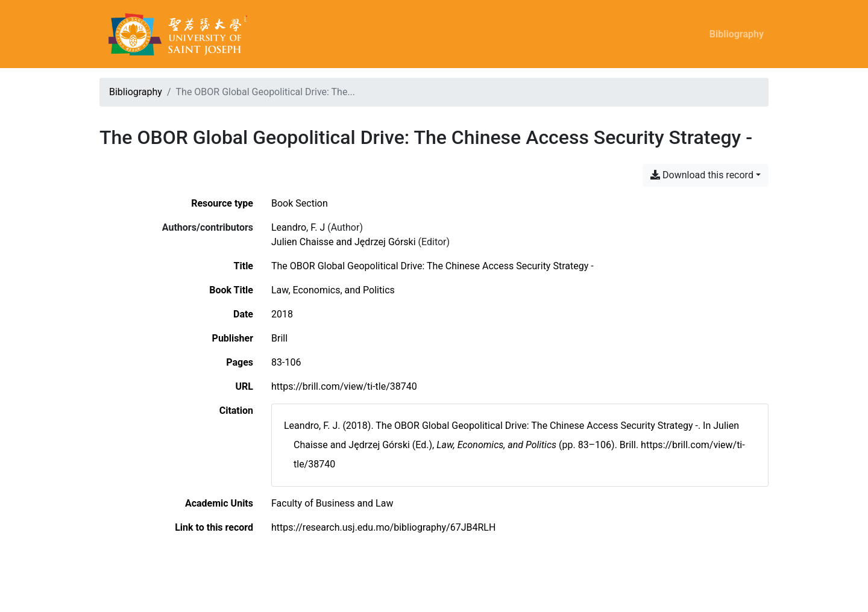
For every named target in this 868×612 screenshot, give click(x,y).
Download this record (702, 175)
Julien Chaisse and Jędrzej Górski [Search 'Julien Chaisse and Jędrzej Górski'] (344, 242)
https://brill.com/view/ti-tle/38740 (344, 386)
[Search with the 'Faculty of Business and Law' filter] (332, 503)
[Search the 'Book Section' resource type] (300, 203)
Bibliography (737, 34)
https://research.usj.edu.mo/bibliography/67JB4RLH (383, 527)
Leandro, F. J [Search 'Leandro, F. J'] (298, 227)
